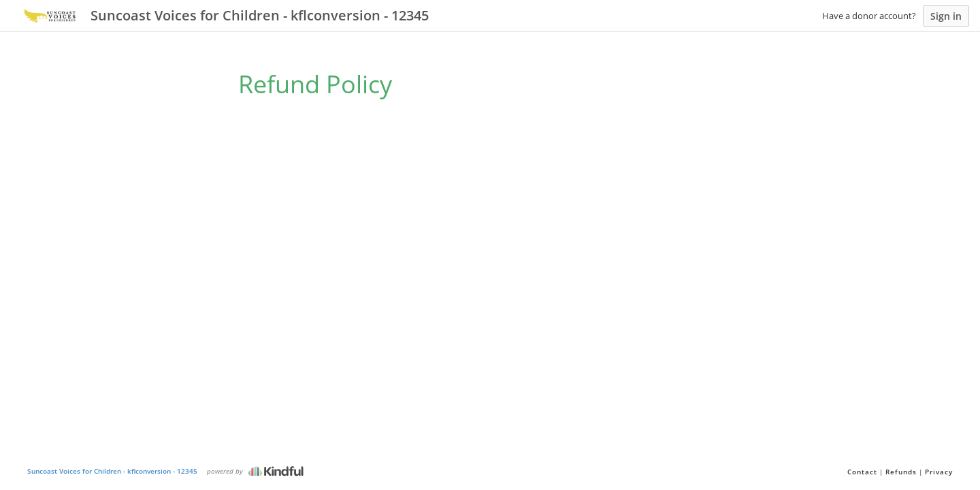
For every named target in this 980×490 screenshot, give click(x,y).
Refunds (901, 472)
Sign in (946, 16)
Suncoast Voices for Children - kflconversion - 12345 (112, 471)
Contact (862, 472)
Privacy (939, 472)
